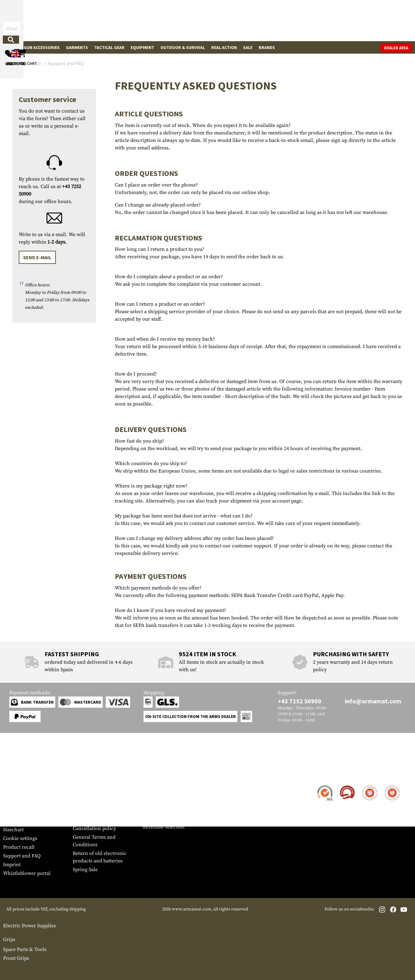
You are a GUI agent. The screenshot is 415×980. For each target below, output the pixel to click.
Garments (77, 47)
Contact (12, 786)
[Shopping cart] (373, 20)
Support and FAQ (22, 856)
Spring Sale (85, 870)
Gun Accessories (42, 47)
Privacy (81, 820)
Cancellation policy (94, 828)
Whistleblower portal (27, 873)
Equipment (142, 47)
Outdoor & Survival (183, 47)
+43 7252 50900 (300, 701)
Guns (12, 47)
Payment (13, 803)
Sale (248, 47)
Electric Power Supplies (29, 926)
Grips (9, 939)
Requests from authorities (102, 811)
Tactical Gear (109, 47)
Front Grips (16, 958)
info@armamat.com (373, 701)
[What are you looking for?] (173, 20)
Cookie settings (20, 838)
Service (15, 774)
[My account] (314, 20)
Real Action (224, 47)
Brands (267, 47)
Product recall (19, 847)
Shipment (14, 795)
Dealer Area (396, 48)
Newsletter (15, 821)
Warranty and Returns (28, 812)
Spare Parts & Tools (25, 949)
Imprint (12, 865)
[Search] (231, 20)
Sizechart (13, 830)
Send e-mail (37, 257)
